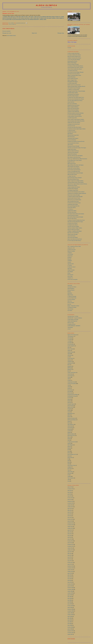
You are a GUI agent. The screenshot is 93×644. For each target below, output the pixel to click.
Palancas (69, 447)
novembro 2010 (70, 568)
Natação (69, 439)
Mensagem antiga (61, 33)
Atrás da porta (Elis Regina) (73, 237)
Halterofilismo (70, 413)
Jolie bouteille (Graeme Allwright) (74, 88)
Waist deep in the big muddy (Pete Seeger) (75, 222)
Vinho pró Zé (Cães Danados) (73, 152)
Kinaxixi (69, 292)
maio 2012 (70, 536)
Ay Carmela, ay (70, 209)
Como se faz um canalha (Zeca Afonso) (75, 69)
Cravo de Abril (70, 254)
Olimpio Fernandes (71, 270)
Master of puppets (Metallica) (73, 107)
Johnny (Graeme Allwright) (73, 234)
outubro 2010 (70, 570)
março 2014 (70, 496)
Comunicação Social (71, 382)
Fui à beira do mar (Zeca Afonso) (74, 74)
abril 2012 (69, 537)
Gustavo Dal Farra (71, 102)
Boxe (69, 371)
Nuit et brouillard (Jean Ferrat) (73, 201)
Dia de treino (70, 393)
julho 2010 (70, 575)
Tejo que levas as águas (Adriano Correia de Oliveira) (77, 184)
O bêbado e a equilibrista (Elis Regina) (75, 231)
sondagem (69, 467)
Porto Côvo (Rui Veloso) (72, 219)
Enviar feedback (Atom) (11, 36)
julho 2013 (70, 510)
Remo (69, 462)
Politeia (69, 273)
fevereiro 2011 (70, 563)
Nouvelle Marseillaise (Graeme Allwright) (75, 173)
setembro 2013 (70, 507)
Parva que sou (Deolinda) (72, 104)
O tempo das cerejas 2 (72, 267)
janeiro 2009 (70, 607)
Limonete (69, 262)
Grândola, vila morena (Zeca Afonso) (74, 58)
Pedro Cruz (70, 301)
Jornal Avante (70, 426)
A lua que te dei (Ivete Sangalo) (73, 226)
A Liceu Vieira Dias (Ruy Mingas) (74, 60)
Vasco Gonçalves (71, 478)
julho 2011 (70, 554)
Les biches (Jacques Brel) (72, 83)
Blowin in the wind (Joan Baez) (73, 108)
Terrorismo (70, 473)
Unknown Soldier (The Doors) (73, 151)
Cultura (69, 387)
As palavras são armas (72, 250)
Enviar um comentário (6, 31)
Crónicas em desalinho (72, 384)
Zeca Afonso (70, 311)
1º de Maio (70, 341)
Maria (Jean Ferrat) (71, 137)
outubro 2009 (70, 591)
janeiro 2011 (70, 564)
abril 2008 (69, 624)
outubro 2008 (70, 613)
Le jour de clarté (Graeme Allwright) (74, 115)
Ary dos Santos (70, 358)
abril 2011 (69, 559)
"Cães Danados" (71, 336)
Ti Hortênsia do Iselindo (72, 307)
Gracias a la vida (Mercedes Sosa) (74, 171)
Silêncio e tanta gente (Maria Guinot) (74, 75)
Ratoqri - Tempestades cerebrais (73, 306)
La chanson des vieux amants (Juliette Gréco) (76, 97)
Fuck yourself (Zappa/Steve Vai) (73, 206)
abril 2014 (69, 494)
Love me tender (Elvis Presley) (73, 143)
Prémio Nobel (70, 458)
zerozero (69, 329)
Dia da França (70, 390)
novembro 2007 (70, 633)
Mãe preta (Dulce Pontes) (72, 174)
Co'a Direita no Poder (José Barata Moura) (75, 66)
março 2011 (70, 561)
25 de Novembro (71, 344)
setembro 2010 (70, 572)
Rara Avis (69, 304)
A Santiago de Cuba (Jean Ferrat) (74, 124)
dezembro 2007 (70, 631)
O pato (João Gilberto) (72, 208)
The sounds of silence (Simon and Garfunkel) (76, 214)
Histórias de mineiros (71, 418)
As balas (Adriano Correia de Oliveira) (75, 116)
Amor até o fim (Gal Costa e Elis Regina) (75, 156)
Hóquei (69, 421)
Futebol (69, 410)
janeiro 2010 (70, 586)
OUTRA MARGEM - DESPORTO (74, 326)
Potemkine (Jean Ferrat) (72, 132)
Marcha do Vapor (71, 323)
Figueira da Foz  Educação (72, 335)
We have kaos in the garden (73, 279)
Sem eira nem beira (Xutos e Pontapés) (75, 178)
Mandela (69, 432)
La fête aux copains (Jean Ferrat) (74, 53)
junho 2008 (70, 620)
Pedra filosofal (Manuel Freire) (73, 179)
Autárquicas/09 (70, 363)
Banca (69, 365)
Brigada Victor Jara (71, 162)
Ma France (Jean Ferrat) (72, 212)
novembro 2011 (70, 546)
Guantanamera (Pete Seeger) (73, 204)
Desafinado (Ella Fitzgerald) (73, 189)
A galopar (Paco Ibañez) (72, 211)
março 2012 (70, 539)
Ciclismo (69, 380)
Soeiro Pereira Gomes (72, 465)
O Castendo (70, 265)
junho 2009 (70, 598)
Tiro (68, 475)
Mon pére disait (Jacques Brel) (73, 135)
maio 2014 (70, 492)
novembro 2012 (70, 525)
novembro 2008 (70, 611)
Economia (69, 398)
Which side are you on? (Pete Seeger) (74, 200)
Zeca (68, 481)
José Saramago (70, 428)
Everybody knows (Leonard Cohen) (74, 203)
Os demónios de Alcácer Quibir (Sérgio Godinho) (77, 129)
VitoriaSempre (70, 327)
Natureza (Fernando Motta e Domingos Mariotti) (76, 86)
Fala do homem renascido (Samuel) (74, 170)
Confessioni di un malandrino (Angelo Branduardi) (77, 193)
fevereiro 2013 (70, 519)
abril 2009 (69, 602)
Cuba (69, 385)
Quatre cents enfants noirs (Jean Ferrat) (75, 239)
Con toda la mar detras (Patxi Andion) (74, 127)
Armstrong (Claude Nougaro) (73, 138)
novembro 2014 (70, 489)
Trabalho (69, 476)
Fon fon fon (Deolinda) (72, 140)
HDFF (69, 415)
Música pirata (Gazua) (72, 163)
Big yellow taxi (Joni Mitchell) (73, 233)
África (69, 347)
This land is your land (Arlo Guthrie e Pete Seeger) (77, 148)
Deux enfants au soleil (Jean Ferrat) (74, 157)
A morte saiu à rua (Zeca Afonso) (74, 168)
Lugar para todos (71, 264)
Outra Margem (70, 272)
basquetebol (70, 366)
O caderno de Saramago (72, 296)
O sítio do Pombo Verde (72, 298)
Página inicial (34, 33)
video (69, 480)
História (69, 417)
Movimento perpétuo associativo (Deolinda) (76, 113)
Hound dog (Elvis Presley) (72, 61)
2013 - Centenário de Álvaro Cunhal (74, 246)
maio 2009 (70, 600)
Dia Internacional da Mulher (73, 395)
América (69, 351)
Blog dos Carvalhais (71, 251)
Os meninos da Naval (71, 324)
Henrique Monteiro (71, 290)
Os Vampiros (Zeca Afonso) (73, 225)
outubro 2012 (70, 527)
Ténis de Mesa (70, 472)
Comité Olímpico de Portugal (73, 320)
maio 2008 (70, 622)
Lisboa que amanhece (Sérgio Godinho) (75, 228)
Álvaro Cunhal (70, 349)
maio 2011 (70, 557)
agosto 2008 (70, 616)
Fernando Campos (71, 404)
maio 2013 (70, 514)
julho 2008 (70, 618)
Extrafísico (70, 257)
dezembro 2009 (70, 588)
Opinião (69, 443)
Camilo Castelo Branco (72, 373)
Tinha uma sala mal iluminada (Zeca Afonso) (76, 99)
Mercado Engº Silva (71, 435)
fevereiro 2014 (70, 498)
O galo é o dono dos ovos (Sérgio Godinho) (75, 181)
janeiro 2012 (70, 543)
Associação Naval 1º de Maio (73, 316)
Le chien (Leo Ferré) (71, 130)
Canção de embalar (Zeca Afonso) (74, 187)
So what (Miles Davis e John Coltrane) (75, 160)
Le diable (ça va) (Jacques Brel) (73, 90)
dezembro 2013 (70, 501)
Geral (69, 412)
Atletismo (69, 360)
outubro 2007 (70, 634)
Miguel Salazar (70, 295)
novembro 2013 (70, 503)
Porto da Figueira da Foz (72, 454)
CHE (69, 379)
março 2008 (70, 625)
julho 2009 (70, 597)
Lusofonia (69, 431)
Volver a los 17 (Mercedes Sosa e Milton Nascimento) (77, 159)
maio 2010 (70, 579)
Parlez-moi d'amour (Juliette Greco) (74, 57)
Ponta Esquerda (70, 275)
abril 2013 (69, 516)
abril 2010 (69, 581)
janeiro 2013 (70, 521)
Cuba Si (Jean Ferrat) (71, 236)
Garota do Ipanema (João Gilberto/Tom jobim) (76, 121)
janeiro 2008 (70, 629)
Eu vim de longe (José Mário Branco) (74, 241)
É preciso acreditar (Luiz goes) (73, 64)
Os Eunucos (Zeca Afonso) (72, 223)
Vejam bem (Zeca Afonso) (72, 186)
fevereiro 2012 (70, 541)
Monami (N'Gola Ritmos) (72, 154)
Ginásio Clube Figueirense (72, 321)
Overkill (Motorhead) (71, 77)
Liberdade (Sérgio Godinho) (73, 93)
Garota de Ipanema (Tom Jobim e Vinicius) (75, 67)
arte (68, 357)
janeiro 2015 (70, 487)
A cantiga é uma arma (72, 176)
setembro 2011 (70, 550)
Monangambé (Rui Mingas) (73, 82)
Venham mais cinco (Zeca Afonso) (74, 123)
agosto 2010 (70, 573)
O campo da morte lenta (72, 442)
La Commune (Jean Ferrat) (72, 71)
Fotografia (69, 409)
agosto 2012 (70, 530)
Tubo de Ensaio (70, 309)
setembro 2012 (70, 528)
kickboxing (70, 429)
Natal (69, 440)
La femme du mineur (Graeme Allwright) (75, 197)
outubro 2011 (70, 548)
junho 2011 (70, 555)
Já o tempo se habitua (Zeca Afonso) (74, 55)
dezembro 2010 (70, 566)
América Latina (70, 352)
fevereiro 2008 (70, 627)
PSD (68, 461)
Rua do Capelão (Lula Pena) (73, 78)
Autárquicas (70, 362)
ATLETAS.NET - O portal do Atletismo (75, 318)
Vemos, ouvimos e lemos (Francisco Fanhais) (76, 119)
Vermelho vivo (70, 278)
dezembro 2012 (70, 523)
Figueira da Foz (70, 407)
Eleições (69, 401)
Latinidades (70, 261)
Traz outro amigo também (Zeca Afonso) (75, 101)
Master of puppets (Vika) (72, 80)
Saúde (69, 464)
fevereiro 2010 (70, 584)
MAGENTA (70, 293)
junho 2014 (70, 491)
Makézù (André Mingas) (72, 63)
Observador (70, 268)
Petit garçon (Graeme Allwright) (73, 146)
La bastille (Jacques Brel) (72, 118)
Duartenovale (70, 256)
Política (69, 453)
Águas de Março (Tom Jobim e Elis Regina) (76, 165)
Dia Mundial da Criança (72, 396)
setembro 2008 (70, 615)
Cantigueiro (70, 253)
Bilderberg (70, 368)
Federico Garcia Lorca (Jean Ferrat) (74, 85)
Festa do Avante (70, 406)
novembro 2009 (70, 590)
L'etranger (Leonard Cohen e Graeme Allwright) (76, 91)
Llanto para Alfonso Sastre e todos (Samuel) (76, 182)
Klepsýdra (69, 259)
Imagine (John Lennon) (72, 149)
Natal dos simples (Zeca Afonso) (73, 230)
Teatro (69, 470)
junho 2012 (70, 534)
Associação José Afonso (72, 287)
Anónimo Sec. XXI (71, 248)
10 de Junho (70, 338)
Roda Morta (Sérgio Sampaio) (73, 96)
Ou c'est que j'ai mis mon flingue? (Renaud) (75, 72)
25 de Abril (70, 343)
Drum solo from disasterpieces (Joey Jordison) (76, 192)
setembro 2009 (70, 593)
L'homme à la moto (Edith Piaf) (73, 112)
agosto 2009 (70, 595)
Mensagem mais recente (7, 33)
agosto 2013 (70, 509)
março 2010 (70, 582)
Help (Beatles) (70, 134)
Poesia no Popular (71, 303)
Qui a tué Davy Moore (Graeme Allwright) (75, 217)
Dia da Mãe (70, 391)
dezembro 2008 (70, 609)
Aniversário (70, 355)
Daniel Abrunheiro (71, 288)
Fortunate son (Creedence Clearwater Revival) (76, 141)
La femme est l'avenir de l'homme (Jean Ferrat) (76, 220)
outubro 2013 (70, 505)
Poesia (69, 451)
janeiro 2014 (70, 500)
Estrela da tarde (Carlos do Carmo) (74, 198)
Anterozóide (70, 285)
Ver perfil (69, 48)
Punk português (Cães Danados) (73, 167)
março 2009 (70, 604)
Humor (69, 423)
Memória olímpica (71, 434)
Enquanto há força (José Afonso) (73, 105)
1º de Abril (70, 339)
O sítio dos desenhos (71, 300)
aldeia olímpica (47, 5)
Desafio (69, 388)
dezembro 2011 (70, 545)
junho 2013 (70, 512)
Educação (69, 399)
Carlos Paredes (70, 376)
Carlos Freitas (70, 374)
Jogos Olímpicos (12, 24)
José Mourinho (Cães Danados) (73, 94)
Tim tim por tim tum (71, 126)
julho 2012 (70, 532)
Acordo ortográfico (71, 346)
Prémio (69, 456)
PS (68, 459)
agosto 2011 (70, 552)
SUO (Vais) (70, 469)
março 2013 (70, 518)
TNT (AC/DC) (70, 145)
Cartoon (69, 377)
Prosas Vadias (70, 276)
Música (69, 437)
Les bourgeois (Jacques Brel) (73, 190)
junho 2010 (70, 577)
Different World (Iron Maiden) (73, 110)
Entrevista (69, 402)
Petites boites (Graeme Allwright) (74, 195)
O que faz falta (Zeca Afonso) (73, 215)
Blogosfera (70, 369)
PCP (68, 450)
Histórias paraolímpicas (72, 420)
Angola (69, 354)
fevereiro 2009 (70, 606)
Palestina (69, 448)
